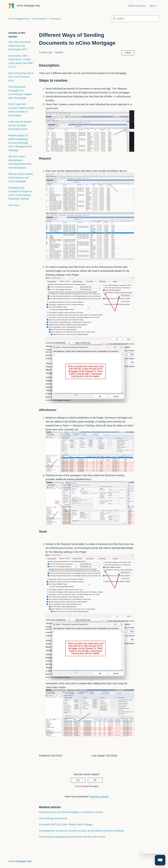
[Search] (135, 19)
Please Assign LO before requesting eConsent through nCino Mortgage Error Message (20, 143)
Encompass (55, 19)
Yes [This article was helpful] (78, 780)
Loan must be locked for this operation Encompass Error (20, 125)
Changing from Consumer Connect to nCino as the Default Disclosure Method (20, 193)
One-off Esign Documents (53, 818)
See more (14, 205)
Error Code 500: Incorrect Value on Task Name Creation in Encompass (21, 110)
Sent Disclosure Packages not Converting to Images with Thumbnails (20, 92)
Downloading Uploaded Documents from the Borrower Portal (72, 837)
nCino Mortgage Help (18, 19)
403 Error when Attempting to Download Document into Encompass (20, 162)
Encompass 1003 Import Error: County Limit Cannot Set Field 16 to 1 (21, 61)
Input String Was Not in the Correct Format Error (21, 77)
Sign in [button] (153, 6)
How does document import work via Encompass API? (20, 46)
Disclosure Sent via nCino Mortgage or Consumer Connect (71, 812)
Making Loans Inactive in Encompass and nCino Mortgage (21, 178)
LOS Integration (39, 19)
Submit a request (137, 6)
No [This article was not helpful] (95, 780)
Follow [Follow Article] (128, 53)
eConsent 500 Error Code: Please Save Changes (66, 824)
